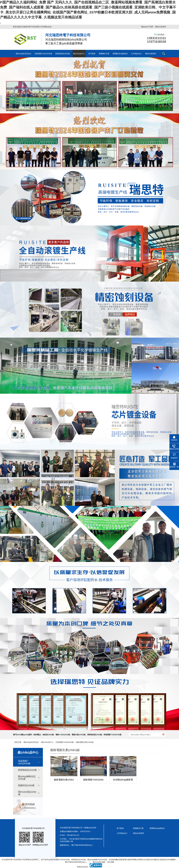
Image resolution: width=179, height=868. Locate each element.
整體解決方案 (138, 828)
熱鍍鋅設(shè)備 (26, 785)
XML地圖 (110, 862)
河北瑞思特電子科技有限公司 (13, 860)
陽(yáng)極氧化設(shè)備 (27, 778)
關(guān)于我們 (147, 27)
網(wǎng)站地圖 (99, 862)
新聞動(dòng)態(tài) (157, 828)
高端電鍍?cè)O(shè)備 (65, 742)
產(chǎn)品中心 (47, 742)
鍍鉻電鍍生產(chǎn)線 (85, 742)
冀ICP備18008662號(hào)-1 (82, 845)
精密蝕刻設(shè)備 (27, 770)
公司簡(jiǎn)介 (122, 833)
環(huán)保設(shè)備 (27, 793)
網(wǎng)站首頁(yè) (31, 742)
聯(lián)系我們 (161, 27)
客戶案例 (120, 828)
